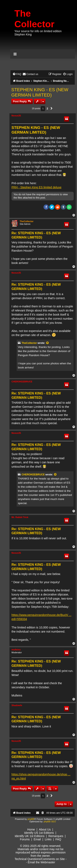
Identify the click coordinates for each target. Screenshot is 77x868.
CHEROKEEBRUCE (22, 382)
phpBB (31, 819)
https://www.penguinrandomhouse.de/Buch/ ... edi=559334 (41, 617)
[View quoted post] (48, 343)
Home (31, 829)
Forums (25, 839)
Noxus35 (16, 116)
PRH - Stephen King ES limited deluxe (36, 187)
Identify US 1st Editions (39, 833)
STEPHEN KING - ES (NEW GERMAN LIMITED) (40, 92)
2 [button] (47, 108)
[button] (52, 109)
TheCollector (27, 221)
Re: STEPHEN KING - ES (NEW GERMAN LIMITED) (36, 235)
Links (48, 839)
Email (37, 839)
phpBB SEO (50, 821)
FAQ (58, 839)
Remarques (56, 836)
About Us (45, 829)
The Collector (34, 19)
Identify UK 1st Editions (30, 836)
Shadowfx (17, 705)
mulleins (16, 650)
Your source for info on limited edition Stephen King (38, 33)
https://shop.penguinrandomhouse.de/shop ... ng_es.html (41, 776)
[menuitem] (17, 74)
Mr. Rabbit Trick (20, 517)
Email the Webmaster (41, 862)
